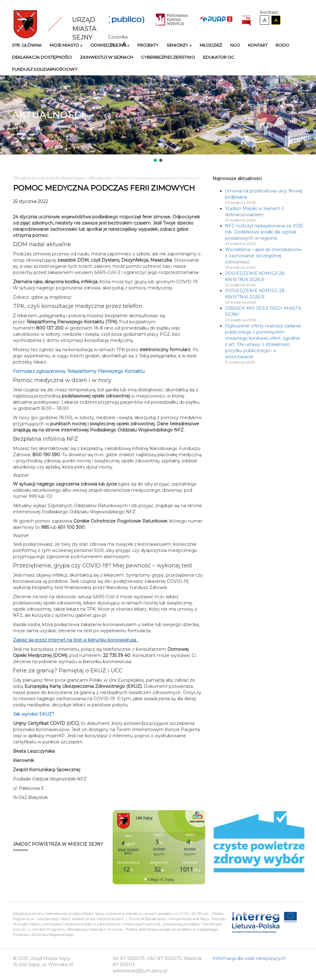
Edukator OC (219, 57)
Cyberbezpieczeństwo (168, 57)
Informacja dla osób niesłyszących (249, 958)
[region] (158, 119)
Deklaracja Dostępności (42, 57)
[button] (155, 160)
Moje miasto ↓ (66, 45)
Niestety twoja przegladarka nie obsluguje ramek (174, 847)
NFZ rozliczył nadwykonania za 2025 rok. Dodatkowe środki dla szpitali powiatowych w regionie (264, 232)
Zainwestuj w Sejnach (106, 57)
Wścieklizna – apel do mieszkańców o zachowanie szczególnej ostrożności (263, 256)
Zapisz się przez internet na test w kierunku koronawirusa (75, 640)
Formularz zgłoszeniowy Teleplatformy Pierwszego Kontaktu (83, 371)
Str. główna (27, 45)
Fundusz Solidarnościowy (45, 69)
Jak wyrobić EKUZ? (34, 714)
